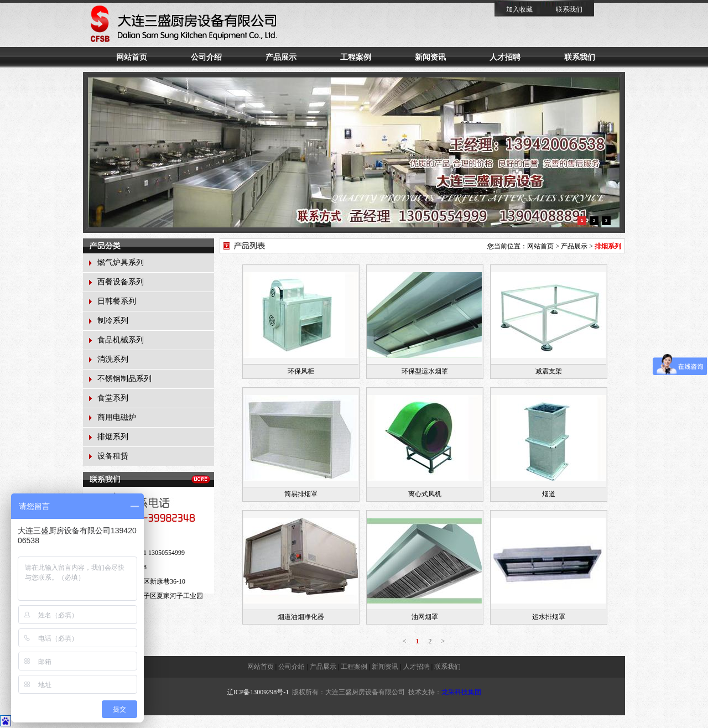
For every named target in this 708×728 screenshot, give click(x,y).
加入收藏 (519, 9)
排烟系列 (113, 437)
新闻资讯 (430, 57)
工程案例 (356, 57)
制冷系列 (113, 321)
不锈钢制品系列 (124, 379)
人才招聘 (505, 57)
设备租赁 (113, 456)
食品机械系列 (121, 340)
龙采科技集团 (461, 692)
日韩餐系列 (117, 301)
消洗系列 (113, 359)
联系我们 (569, 9)
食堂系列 (113, 398)
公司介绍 (206, 57)
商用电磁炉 (117, 417)
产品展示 (281, 57)
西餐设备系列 (121, 282)
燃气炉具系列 (121, 262)
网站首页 (132, 57)
